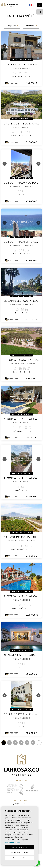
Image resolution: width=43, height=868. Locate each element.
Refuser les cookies (19, 858)
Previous (4, 46)
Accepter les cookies (19, 847)
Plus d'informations (13, 842)
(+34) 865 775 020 (21, 804)
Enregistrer (11, 83)
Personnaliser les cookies (19, 852)
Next (38, 46)
